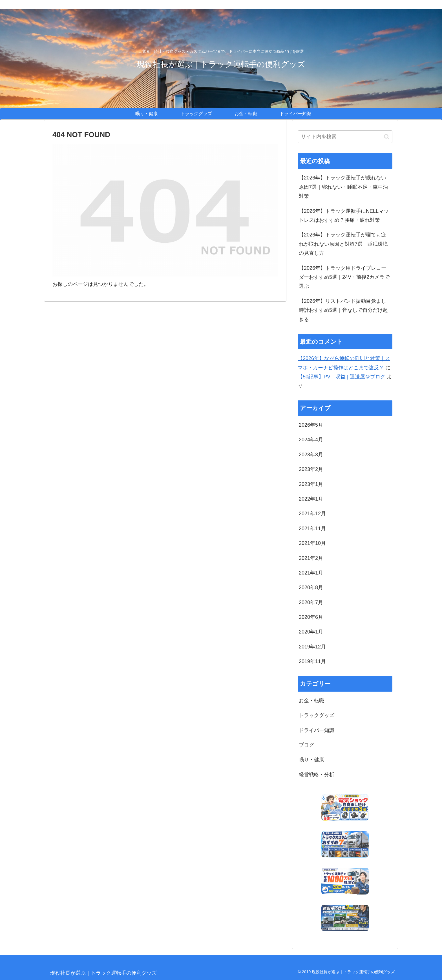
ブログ (306, 745)
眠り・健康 (311, 760)
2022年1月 (311, 499)
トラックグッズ (317, 715)
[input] (345, 137)
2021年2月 (311, 558)
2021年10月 (312, 543)
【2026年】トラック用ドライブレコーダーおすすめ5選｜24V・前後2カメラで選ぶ (344, 277)
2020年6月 (311, 617)
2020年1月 (311, 632)
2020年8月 (311, 587)
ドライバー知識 (317, 730)
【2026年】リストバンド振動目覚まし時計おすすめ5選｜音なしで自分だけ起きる (343, 310)
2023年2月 (311, 469)
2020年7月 (311, 602)
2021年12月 (312, 514)
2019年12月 (312, 647)
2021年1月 (311, 573)
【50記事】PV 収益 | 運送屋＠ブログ (342, 377)
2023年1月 (311, 484)
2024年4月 (311, 440)
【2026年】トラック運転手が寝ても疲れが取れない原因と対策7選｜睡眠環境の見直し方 (343, 244)
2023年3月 (311, 455)
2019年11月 (312, 661)
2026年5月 (311, 425)
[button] (387, 137)
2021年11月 (312, 529)
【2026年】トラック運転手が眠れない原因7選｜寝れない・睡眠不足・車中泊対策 (343, 187)
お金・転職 (311, 701)
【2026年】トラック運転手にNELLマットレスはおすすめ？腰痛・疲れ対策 (344, 216)
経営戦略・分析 (317, 775)
